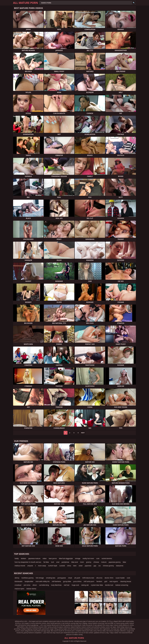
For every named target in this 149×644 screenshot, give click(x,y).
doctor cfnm (109, 578)
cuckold (62, 566)
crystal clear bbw (97, 585)
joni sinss (27, 585)
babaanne (120, 566)
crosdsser (18, 585)
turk (53, 562)
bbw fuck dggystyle (66, 558)
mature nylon (19, 589)
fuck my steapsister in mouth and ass (28, 562)
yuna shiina (77, 581)
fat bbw (46, 562)
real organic (114, 581)
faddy (17, 558)
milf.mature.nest (88, 578)
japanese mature (34, 558)
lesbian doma (31, 589)
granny (89, 562)
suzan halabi (120, 578)
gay (95, 566)
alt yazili (77, 578)
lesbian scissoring (122, 585)
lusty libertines (56, 585)
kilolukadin (19, 581)
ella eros (99, 578)
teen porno (53, 558)
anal (58, 562)
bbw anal (75, 562)
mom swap (42, 566)
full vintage (40, 578)
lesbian (23, 558)
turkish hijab (53, 566)
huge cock (75, 585)
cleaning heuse (126, 581)
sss (100, 566)
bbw (124, 562)
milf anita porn (89, 581)
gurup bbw (67, 581)
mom (82, 562)
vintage (78, 558)
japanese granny (115, 562)
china (69, 566)
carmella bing (44, 585)
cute (98, 558)
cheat (70, 578)
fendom (99, 581)
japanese (88, 566)
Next (83, 433)
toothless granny (27, 578)
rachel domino (107, 558)
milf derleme (56, 581)
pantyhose (65, 562)
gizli (106, 581)
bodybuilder (29, 581)
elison (35, 585)
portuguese (62, 578)
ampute (30, 566)
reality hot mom (88, 558)
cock (128, 578)
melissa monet (20, 566)
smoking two (51, 578)
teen (75, 566)
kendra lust (109, 585)
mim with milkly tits (43, 581)
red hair (67, 585)
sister (81, 566)
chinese (96, 562)
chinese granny (108, 566)
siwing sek (85, 585)
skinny (17, 578)
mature (104, 562)
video (45, 558)
